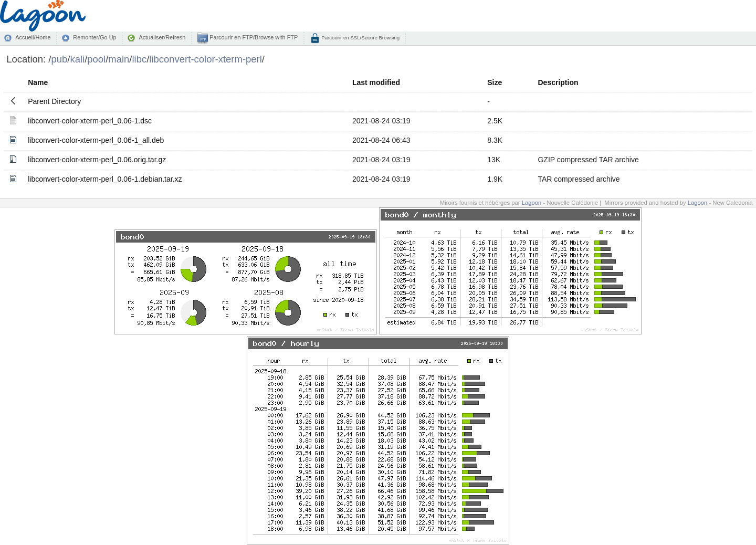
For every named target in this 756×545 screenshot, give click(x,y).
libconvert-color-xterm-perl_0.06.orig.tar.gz (97, 160)
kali (77, 59)
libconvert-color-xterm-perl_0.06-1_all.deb (96, 140)
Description (558, 82)
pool (96, 59)
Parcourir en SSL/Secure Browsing (360, 38)
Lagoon (532, 203)
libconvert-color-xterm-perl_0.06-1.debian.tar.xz (105, 179)
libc (140, 59)
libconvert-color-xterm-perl (206, 59)
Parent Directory (54, 101)
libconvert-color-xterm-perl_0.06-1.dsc (90, 121)
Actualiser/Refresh (162, 37)
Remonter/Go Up (94, 37)
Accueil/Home (33, 37)
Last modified (376, 82)
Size (495, 82)
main (119, 59)
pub (59, 59)
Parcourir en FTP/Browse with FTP (253, 37)
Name (38, 82)
